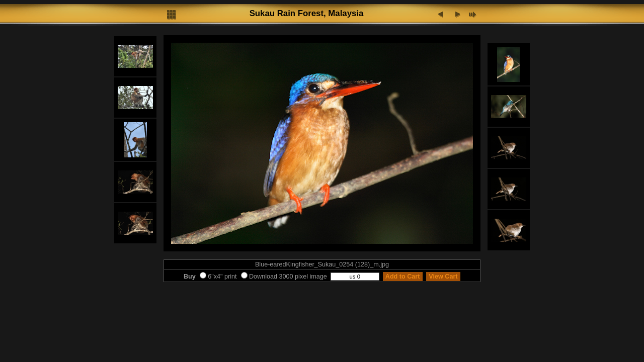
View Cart (443, 277)
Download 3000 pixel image (284, 277)
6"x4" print (218, 277)
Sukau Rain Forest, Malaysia (307, 13)
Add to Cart (403, 277)
